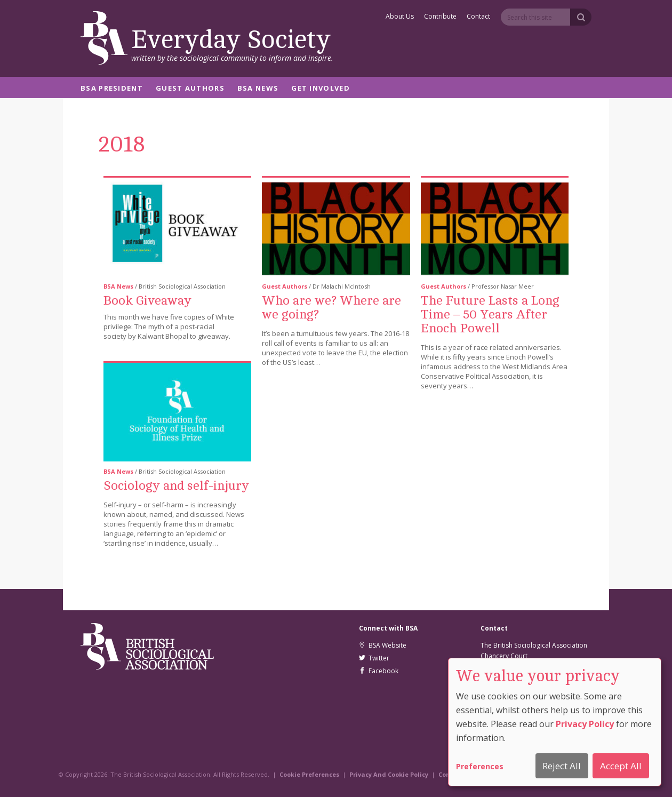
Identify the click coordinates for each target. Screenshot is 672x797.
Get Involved (321, 89)
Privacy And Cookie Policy (389, 774)
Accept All (621, 766)
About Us (400, 17)
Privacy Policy (585, 724)
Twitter (374, 658)
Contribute (440, 17)
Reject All (562, 766)
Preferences (480, 766)
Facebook (379, 671)
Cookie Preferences (309, 774)
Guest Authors (190, 89)
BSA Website (383, 645)
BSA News (258, 89)
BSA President (112, 89)
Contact (478, 17)
